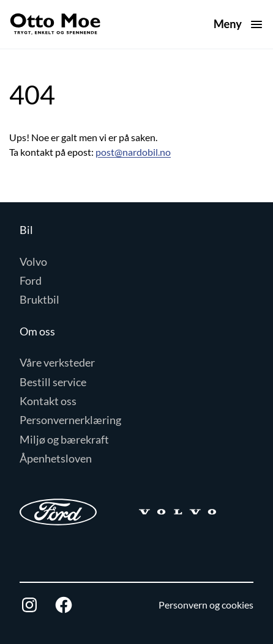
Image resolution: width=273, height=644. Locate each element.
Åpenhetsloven (56, 458)
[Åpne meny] (239, 24)
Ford (31, 280)
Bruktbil (39, 299)
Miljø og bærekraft (64, 439)
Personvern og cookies (206, 605)
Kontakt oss (48, 401)
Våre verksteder (57, 362)
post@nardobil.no (133, 152)
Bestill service (53, 382)
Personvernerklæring (70, 420)
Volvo (33, 262)
